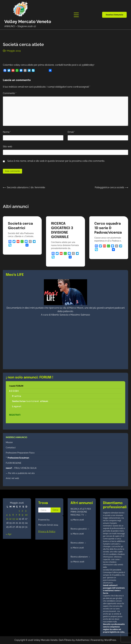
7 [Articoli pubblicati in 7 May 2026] (16, 515)
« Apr (9, 534)
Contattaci (11, 448)
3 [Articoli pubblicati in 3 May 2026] (26, 511)
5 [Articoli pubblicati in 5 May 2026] (10, 515)
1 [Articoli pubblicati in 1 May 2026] (19, 511)
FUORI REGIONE (14, 463)
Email (71, 132)
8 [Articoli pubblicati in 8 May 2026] (19, 515)
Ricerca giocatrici (80, 529)
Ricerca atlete (78, 543)
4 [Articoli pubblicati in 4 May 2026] (7, 515)
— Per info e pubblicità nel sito (20, 473)
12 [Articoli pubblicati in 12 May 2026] (10, 519)
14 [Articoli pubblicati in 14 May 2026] (17, 519)
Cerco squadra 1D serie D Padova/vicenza (108, 228)
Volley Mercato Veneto (28, 22)
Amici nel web (12, 478)
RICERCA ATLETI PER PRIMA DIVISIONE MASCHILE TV (81, 512)
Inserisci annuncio (114, 15)
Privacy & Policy (47, 531)
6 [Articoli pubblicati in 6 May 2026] (13, 515)
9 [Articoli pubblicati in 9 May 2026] (22, 515)
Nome (7, 132)
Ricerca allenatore (80, 557)
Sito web (8, 147)
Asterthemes (82, 640)
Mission (9, 442)
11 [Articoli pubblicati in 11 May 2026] (7, 519)
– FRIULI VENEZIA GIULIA (21, 468)
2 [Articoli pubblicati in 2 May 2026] (22, 511)
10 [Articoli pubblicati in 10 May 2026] (26, 515)
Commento (10, 93)
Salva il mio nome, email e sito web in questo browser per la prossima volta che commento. (56, 161)
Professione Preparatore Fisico (20, 453)
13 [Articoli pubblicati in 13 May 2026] (14, 519)
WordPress (110, 640)
